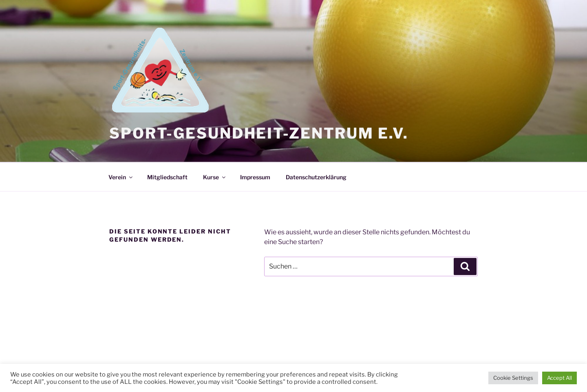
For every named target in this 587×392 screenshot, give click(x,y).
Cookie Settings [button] (513, 378)
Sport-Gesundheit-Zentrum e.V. (259, 133)
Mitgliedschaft (167, 177)
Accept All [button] (559, 378)
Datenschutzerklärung (316, 177)
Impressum (255, 177)
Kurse (215, 177)
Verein (121, 177)
